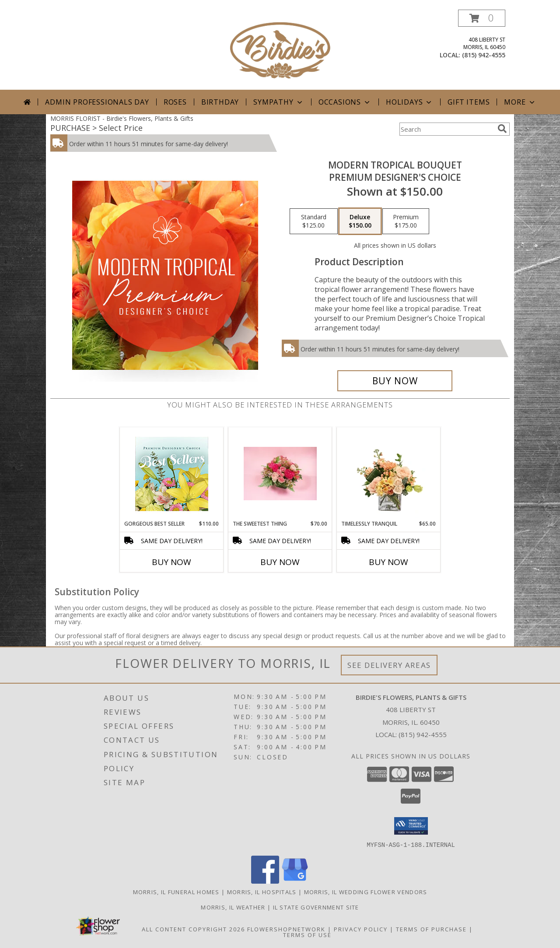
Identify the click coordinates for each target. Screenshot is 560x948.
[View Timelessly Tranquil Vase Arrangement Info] (389, 474)
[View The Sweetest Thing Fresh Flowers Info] (280, 474)
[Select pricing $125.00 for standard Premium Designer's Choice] (314, 221)
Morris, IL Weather (233, 907)
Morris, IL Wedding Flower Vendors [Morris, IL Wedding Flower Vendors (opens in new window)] (366, 892)
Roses (175, 102)
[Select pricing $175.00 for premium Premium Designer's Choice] (406, 221)
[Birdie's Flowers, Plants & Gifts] (280, 50)
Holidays (409, 102)
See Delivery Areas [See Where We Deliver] (389, 665)
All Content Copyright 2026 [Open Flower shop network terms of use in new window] (193, 929)
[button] (482, 18)
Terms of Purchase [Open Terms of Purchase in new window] (431, 929)
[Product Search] (447, 129)
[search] (502, 129)
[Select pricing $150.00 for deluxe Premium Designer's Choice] (360, 221)
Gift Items (469, 102)
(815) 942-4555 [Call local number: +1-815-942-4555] (484, 55)
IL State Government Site (316, 907)
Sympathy (278, 102)
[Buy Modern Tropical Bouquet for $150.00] (395, 381)
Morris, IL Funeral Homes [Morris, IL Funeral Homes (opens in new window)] (176, 892)
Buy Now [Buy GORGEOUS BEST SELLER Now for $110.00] (171, 562)
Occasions (345, 102)
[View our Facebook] (265, 881)
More (520, 102)
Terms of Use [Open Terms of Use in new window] (307, 934)
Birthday (220, 102)
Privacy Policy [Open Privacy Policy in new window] (361, 929)
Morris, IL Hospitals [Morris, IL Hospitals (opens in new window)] (262, 892)
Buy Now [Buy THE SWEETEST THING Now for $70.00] (280, 562)
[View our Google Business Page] (295, 881)
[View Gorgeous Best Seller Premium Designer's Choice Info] (172, 474)
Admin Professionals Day (97, 102)
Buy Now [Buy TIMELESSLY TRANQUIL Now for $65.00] (388, 562)
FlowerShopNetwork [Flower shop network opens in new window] (286, 929)
